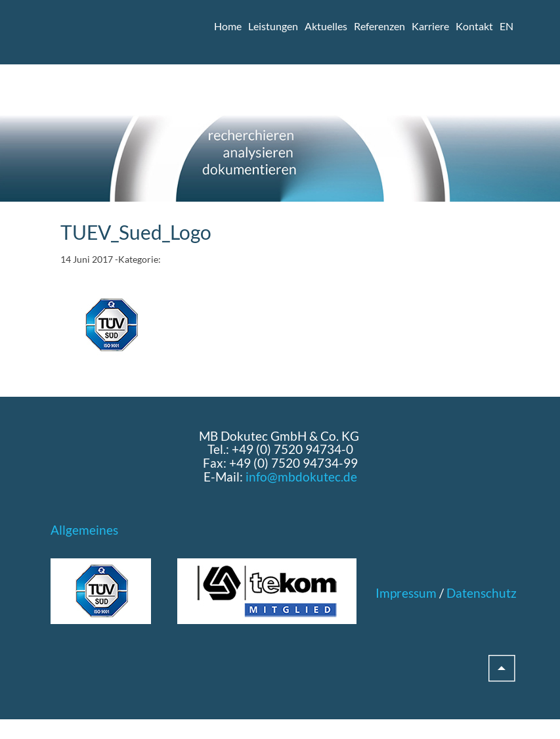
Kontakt (474, 26)
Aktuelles (326, 26)
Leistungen (273, 26)
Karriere (430, 26)
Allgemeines (84, 530)
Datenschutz (482, 593)
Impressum (406, 593)
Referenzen (379, 26)
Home (228, 26)
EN (506, 26)
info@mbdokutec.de (301, 477)
